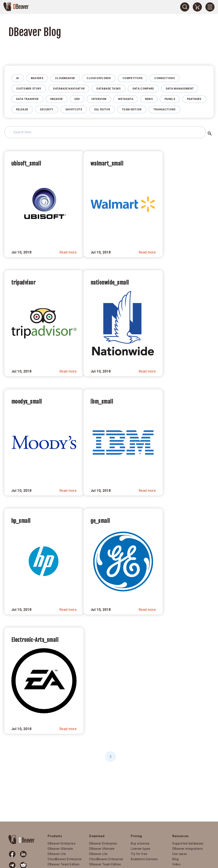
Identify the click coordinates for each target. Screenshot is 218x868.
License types (141, 849)
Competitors (133, 78)
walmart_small (107, 164)
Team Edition (132, 109)
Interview (99, 99)
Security (47, 109)
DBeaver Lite (57, 854)
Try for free (139, 854)
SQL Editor (102, 109)
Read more (68, 252)
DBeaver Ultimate (60, 849)
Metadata (126, 99)
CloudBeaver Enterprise (65, 859)
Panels (170, 99)
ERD (77, 99)
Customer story (29, 89)
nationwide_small (110, 283)
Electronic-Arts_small (35, 640)
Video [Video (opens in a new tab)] (176, 864)
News (149, 99)
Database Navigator (69, 89)
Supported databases (188, 843)
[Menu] (210, 7)
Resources (180, 836)
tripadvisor (23, 283)
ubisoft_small (26, 164)
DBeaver (56, 99)
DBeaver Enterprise (62, 843)
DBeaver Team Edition (64, 864)
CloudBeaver (65, 78)
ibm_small (102, 402)
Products (55, 836)
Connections (164, 78)
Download (97, 836)
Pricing (136, 836)
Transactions (164, 109)
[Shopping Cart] (197, 7)
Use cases (180, 854)
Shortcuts (74, 109)
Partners (194, 99)
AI (18, 78)
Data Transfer (27, 99)
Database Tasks (108, 89)
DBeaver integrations (187, 849)
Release (22, 109)
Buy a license (140, 843)
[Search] (185, 7)
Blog (175, 859)
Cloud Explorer (99, 78)
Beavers (37, 78)
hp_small (21, 521)
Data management (180, 89)
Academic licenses (144, 859)
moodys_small (27, 402)
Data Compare (143, 89)
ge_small (100, 521)
